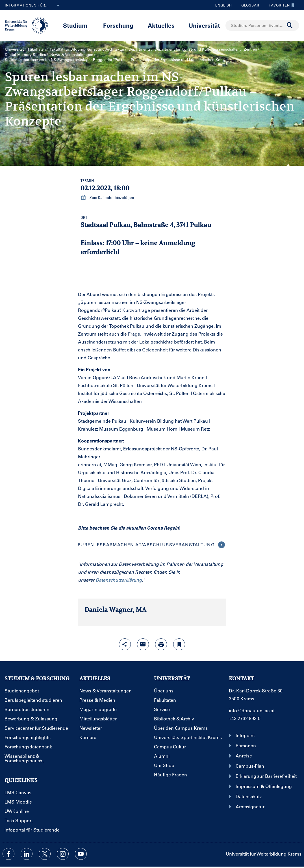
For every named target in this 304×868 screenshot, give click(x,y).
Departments (140, 49)
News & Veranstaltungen (72, 54)
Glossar (248, 5)
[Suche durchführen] (290, 25)
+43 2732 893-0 (245, 718)
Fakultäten (37, 49)
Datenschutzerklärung (119, 580)
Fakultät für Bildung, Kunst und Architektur (87, 49)
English (224, 5)
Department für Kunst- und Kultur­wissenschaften (197, 49)
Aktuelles (161, 25)
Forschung (118, 25)
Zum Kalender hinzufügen (107, 198)
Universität (204, 25)
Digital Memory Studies (25, 54)
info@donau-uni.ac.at (252, 710)
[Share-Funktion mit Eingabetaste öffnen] (125, 644)
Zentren (250, 49)
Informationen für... (33, 6)
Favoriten (280, 5)
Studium (75, 25)
